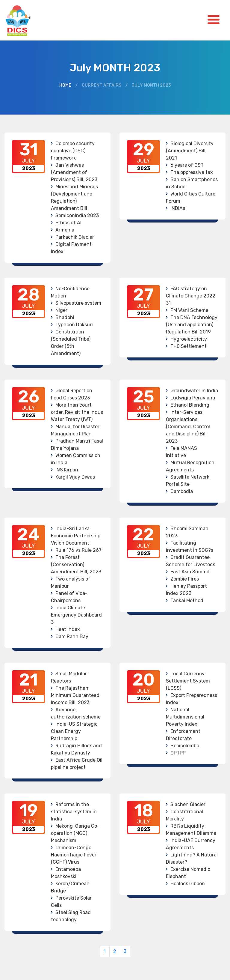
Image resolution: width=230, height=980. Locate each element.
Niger (61, 310)
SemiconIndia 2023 (77, 215)
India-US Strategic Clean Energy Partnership (74, 731)
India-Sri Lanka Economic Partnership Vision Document (76, 536)
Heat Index (68, 629)
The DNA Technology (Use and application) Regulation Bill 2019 (192, 325)
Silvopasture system (78, 303)
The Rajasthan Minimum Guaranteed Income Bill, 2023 (75, 695)
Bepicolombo (185, 746)
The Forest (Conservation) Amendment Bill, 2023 (76, 565)
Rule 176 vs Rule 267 (78, 550)
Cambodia (182, 491)
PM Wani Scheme (189, 310)
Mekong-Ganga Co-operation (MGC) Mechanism (75, 833)
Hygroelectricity (189, 339)
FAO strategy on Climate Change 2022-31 (192, 296)
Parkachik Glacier (75, 237)
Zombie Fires (185, 579)
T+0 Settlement (189, 346)
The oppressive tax (192, 172)
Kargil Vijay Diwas (75, 477)
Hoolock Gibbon (188, 884)
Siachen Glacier (188, 804)
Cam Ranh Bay (72, 636)
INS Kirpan (67, 470)
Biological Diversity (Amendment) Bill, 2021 (190, 151)
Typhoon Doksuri (74, 325)
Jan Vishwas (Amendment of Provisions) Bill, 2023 (74, 172)
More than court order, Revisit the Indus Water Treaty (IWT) (77, 412)
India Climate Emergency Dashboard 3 (76, 615)
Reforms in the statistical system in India (74, 812)
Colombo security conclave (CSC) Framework (73, 151)
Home (65, 85)
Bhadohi (65, 317)
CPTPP (178, 753)
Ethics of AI (68, 223)
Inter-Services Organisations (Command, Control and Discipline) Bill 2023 (188, 427)
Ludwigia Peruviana (193, 398)
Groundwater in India (194, 391)
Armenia (65, 230)
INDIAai (178, 208)
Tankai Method (187, 601)
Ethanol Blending (190, 405)
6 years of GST (187, 165)
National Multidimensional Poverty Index (185, 717)
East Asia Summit (190, 572)
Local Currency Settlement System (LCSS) (188, 681)
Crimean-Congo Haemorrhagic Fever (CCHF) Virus (74, 855)
